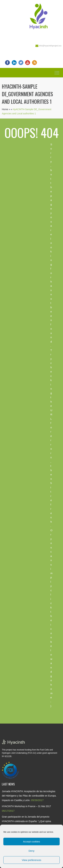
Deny (32, 851)
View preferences (32, 860)
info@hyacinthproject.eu (50, 46)
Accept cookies (32, 842)
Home (5, 109)
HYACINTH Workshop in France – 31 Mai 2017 (26, 806)
